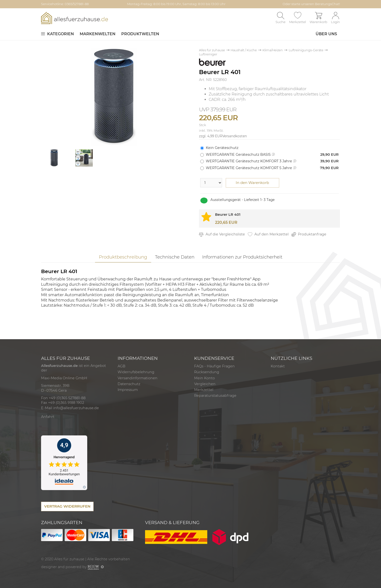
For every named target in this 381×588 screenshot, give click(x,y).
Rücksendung (207, 372)
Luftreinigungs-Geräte (306, 50)
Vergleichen (205, 384)
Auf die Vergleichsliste (222, 234)
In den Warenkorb (252, 183)
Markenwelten (98, 34)
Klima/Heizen (273, 50)
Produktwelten (140, 34)
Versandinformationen (138, 378)
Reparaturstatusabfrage (215, 396)
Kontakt (278, 366)
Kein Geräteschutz (222, 148)
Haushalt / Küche (244, 50)
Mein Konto (204, 378)
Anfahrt (48, 417)
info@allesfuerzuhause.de (76, 408)
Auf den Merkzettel (268, 234)
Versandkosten (235, 136)
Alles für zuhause (212, 50)
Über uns (326, 34)
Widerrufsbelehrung (136, 372)
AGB (121, 366)
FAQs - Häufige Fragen (214, 366)
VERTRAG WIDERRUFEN (67, 506)
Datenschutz (129, 384)
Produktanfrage (309, 234)
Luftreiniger (208, 54)
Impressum (128, 390)
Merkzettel (204, 390)
